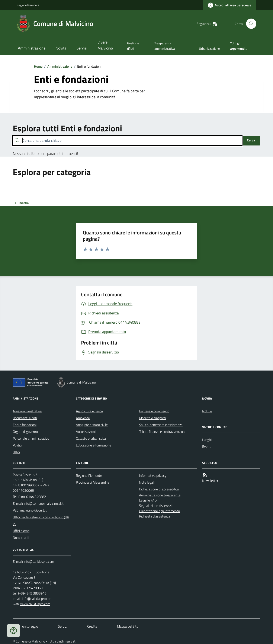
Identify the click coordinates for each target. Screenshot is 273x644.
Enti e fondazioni (25, 425)
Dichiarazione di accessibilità (159, 489)
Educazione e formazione (94, 445)
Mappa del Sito (128, 626)
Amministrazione (32, 48)
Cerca (251, 140)
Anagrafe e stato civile (92, 425)
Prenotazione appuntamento (159, 511)
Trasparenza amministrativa (165, 46)
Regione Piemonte (28, 5)
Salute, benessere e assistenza (161, 425)
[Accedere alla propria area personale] (230, 5)
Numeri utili (21, 538)
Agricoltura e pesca (89, 411)
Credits (92, 626)
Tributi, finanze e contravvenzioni (162, 432)
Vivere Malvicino (105, 45)
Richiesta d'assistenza (155, 516)
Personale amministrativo (31, 438)
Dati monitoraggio (25, 626)
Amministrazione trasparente (160, 495)
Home (38, 66)
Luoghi (207, 440)
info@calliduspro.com (37, 599)
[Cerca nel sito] (250, 24)
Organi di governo (25, 432)
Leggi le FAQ (148, 500)
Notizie (207, 411)
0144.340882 (36, 497)
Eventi (207, 446)
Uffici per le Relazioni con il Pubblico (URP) (41, 520)
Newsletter (210, 481)
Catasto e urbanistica (91, 438)
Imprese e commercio (154, 411)
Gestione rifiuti (133, 46)
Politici (17, 445)
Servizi (82, 48)
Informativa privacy (153, 475)
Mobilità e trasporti (152, 418)
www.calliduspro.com (35, 604)
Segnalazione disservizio (156, 506)
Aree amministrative (27, 411)
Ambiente (83, 418)
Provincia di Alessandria (93, 482)
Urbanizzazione (209, 49)
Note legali (147, 482)
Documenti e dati (25, 418)
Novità (61, 48)
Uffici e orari (21, 531)
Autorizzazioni (86, 432)
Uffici (16, 452)
